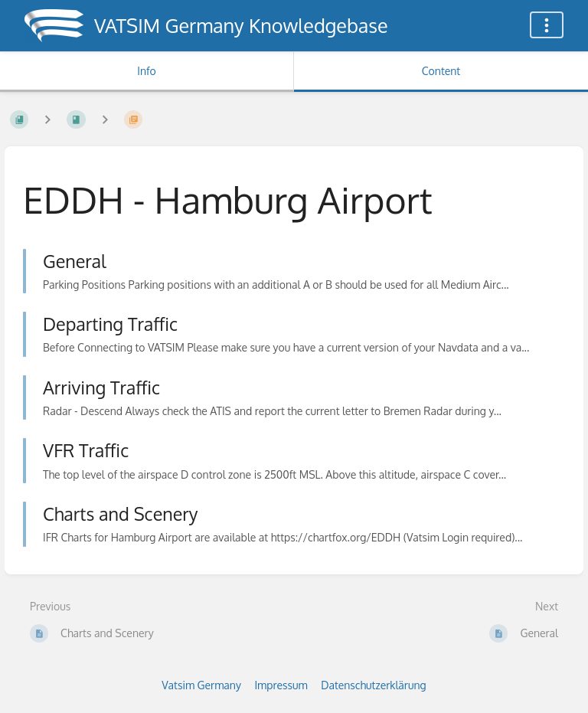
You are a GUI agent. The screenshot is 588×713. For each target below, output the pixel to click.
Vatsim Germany (201, 685)
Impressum (281, 685)
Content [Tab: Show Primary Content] (441, 71)
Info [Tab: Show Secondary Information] (147, 71)
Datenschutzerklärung (374, 685)
